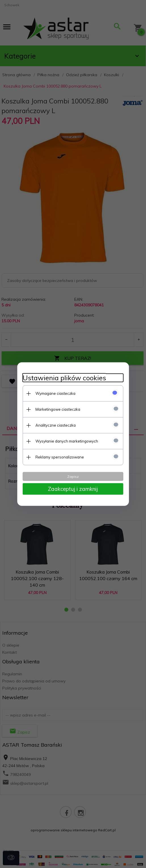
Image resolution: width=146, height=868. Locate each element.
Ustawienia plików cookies (64, 378)
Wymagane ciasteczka (55, 393)
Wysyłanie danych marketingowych (66, 441)
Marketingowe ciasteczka (57, 409)
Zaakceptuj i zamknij (73, 489)
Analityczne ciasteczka (55, 425)
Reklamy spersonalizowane (59, 457)
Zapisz (73, 476)
